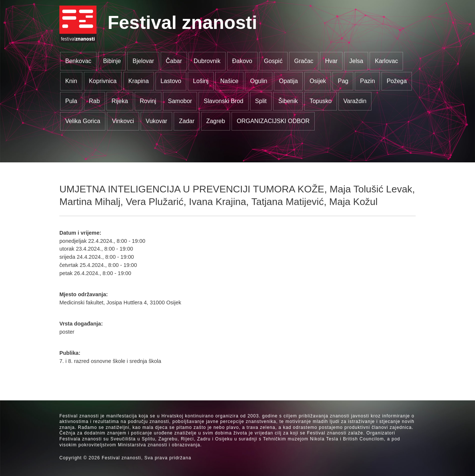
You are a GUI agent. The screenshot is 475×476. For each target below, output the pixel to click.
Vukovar (157, 121)
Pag (343, 81)
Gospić (273, 61)
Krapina (139, 81)
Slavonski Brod (224, 101)
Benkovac (78, 61)
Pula (71, 101)
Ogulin (259, 81)
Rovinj (148, 101)
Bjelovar (143, 61)
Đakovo (242, 61)
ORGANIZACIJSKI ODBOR (273, 121)
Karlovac (386, 61)
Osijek (318, 81)
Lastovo (171, 81)
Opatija (289, 81)
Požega (397, 81)
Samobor (180, 101)
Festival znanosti (182, 23)
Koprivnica (103, 81)
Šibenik (288, 101)
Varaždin (355, 101)
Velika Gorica (83, 121)
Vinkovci (123, 121)
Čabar (174, 61)
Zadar (187, 121)
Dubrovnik (207, 61)
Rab (94, 101)
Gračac (304, 61)
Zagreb (216, 121)
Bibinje (112, 61)
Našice (230, 81)
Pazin (367, 81)
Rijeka (119, 101)
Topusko (321, 101)
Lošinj (201, 81)
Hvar (331, 61)
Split (261, 101)
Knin (71, 81)
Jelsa (356, 61)
